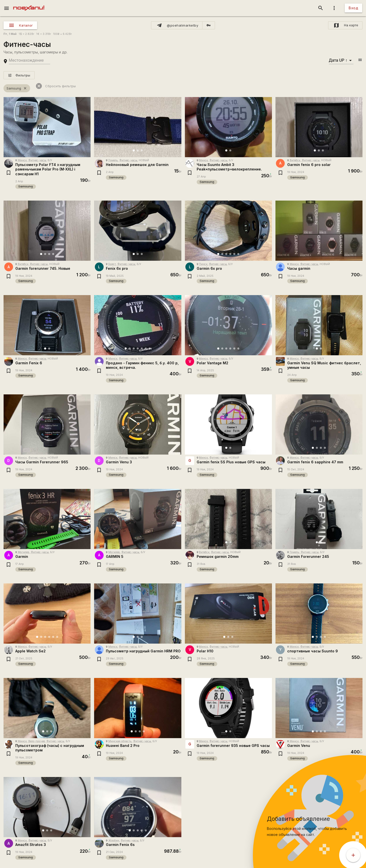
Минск (22, 160)
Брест (112, 264)
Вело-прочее (37, 741)
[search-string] (29, 61)
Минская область (120, 741)
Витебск (295, 160)
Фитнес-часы (37, 160)
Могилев (24, 552)
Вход (353, 8)
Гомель (113, 160)
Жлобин (114, 841)
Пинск (203, 264)
